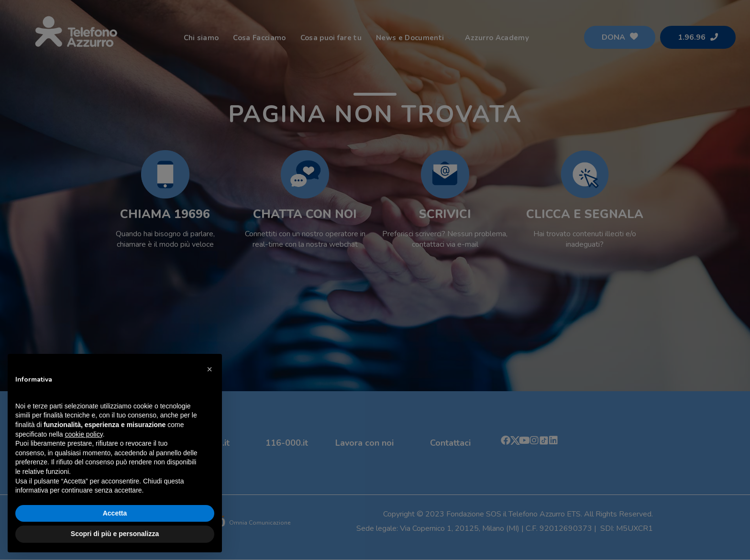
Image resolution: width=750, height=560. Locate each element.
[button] (210, 369)
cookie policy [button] (84, 434)
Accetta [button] (115, 513)
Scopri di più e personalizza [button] (115, 534)
